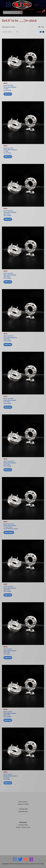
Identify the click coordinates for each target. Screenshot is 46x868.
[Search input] (11, 12)
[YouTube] (26, 859)
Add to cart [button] (8, 94)
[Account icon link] (36, 5)
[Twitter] (20, 859)
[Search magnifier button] (21, 12)
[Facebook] (15, 859)
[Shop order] (10, 32)
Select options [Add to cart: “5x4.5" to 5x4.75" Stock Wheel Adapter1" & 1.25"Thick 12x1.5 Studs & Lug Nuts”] (9, 532)
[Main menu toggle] (8, 5)
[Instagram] (31, 859)
